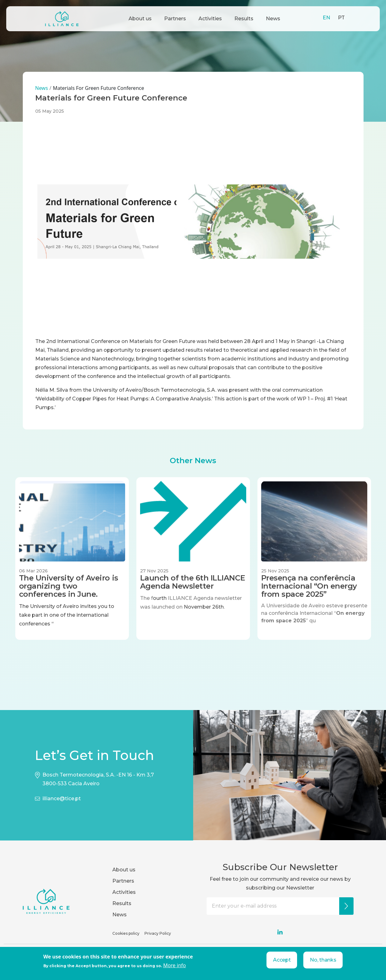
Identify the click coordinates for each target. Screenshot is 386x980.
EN (326, 18)
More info (175, 965)
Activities (210, 19)
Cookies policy (126, 933)
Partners (175, 19)
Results (244, 19)
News (273, 19)
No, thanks (323, 960)
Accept (282, 960)
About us (140, 19)
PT (341, 18)
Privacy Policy (158, 933)
